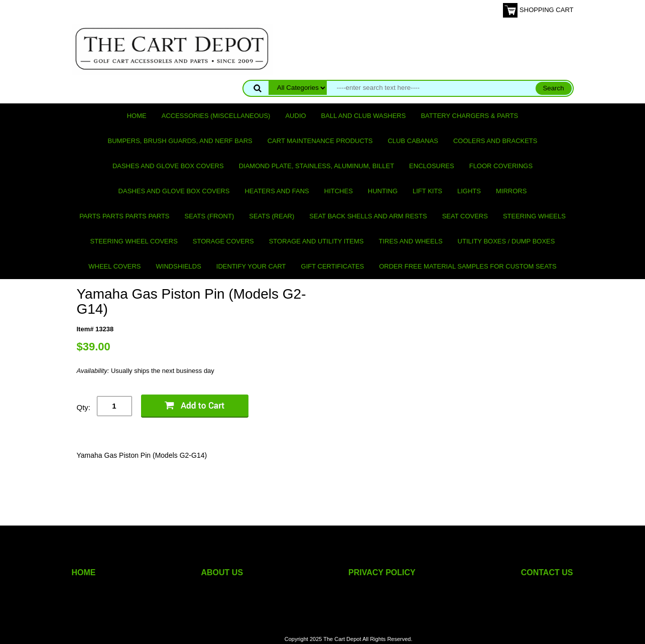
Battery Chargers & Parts (469, 116)
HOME (84, 572)
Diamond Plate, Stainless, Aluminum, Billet (316, 166)
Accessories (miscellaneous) (216, 116)
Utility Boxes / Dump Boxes (506, 241)
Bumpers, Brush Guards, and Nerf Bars (180, 141)
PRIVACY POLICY (382, 572)
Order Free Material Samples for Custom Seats (468, 266)
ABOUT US (222, 572)
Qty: (84, 407)
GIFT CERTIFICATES (333, 266)
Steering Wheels (534, 216)
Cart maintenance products (320, 141)
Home (137, 116)
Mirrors (511, 191)
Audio (295, 116)
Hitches (339, 191)
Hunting (383, 191)
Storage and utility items (316, 241)
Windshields (179, 266)
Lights (469, 191)
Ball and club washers (364, 116)
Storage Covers (223, 241)
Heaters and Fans (277, 191)
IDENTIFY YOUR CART (251, 266)
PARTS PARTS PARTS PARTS (124, 216)
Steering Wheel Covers (134, 241)
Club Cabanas (413, 141)
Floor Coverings (501, 166)
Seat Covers (465, 216)
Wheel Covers (114, 266)
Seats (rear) (272, 216)
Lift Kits (427, 191)
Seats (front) (210, 216)
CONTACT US (547, 572)
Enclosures (432, 166)
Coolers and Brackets (495, 141)
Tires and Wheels (410, 241)
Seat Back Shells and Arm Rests (368, 216)
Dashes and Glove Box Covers (168, 166)
